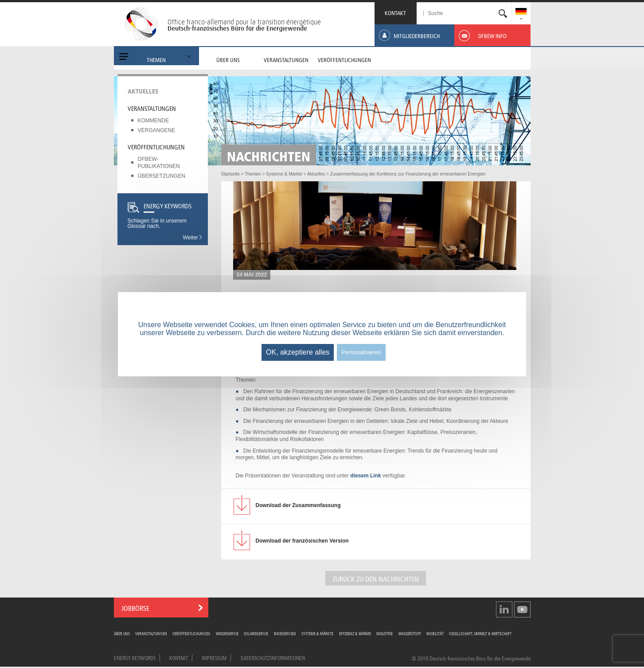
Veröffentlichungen (156, 146)
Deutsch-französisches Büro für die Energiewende (237, 28)
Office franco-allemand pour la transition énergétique (244, 22)
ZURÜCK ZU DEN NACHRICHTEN (376, 578)
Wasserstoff (410, 633)
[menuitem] (521, 12)
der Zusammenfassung (298, 505)
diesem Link (365, 476)
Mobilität (435, 633)
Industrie (384, 633)
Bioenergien (285, 633)
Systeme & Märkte (317, 633)
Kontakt (179, 657)
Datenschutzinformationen (273, 657)
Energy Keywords (135, 657)
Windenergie (227, 633)
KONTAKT (395, 12)
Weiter (193, 238)
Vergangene (157, 130)
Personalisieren (361, 352)
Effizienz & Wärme (355, 633)
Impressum (214, 657)
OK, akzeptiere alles (298, 352)
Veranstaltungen (152, 108)
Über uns (122, 633)
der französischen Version (302, 541)
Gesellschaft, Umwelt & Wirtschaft (480, 633)
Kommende (154, 121)
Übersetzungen (162, 176)
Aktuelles (143, 90)
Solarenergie (256, 633)
